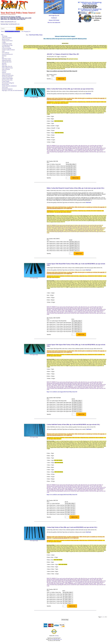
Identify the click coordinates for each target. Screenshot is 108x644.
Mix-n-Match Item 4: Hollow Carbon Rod (56, 173)
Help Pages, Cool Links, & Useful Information (12, 90)
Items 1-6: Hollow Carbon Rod (54, 164)
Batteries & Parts (6, 39)
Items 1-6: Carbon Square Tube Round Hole (57, 321)
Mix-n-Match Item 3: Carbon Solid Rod (56, 509)
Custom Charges (6, 81)
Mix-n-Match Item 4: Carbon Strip (55, 599)
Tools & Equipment (6, 74)
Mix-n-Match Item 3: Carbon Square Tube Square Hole (59, 406)
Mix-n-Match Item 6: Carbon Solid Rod (56, 514)
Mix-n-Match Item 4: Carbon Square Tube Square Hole (59, 408)
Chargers (4, 42)
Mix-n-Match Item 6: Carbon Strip (55, 603)
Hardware (4, 56)
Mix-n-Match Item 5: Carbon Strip (55, 601)
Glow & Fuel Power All (7, 54)
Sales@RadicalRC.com (10, 22)
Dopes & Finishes (6, 47)
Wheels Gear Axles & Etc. (8, 75)
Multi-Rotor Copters (7, 59)
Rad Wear (4, 63)
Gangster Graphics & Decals (8, 50)
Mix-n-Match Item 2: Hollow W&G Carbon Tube (58, 243)
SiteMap (57, 636)
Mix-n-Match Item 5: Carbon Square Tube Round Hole (59, 330)
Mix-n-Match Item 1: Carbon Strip (55, 594)
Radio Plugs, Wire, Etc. (7, 66)
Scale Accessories (6, 69)
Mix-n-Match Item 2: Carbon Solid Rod (56, 507)
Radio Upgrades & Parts (7, 68)
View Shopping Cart (26, 31)
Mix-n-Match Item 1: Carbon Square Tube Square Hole (59, 402)
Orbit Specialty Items (7, 62)
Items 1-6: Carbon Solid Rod (53, 503)
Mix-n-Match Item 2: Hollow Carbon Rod (56, 168)
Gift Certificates (6, 53)
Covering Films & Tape (7, 45)
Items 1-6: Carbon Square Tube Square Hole (57, 401)
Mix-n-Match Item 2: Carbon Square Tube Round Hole (59, 324)
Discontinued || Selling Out (8, 83)
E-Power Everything (7, 48)
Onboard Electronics (7, 60)
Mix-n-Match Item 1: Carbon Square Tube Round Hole (59, 323)
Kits (3, 57)
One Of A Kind (5, 84)
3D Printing (5, 36)
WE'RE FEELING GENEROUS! (9, 86)
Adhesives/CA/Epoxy (7, 38)
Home (2, 31)
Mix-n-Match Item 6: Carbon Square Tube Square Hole (59, 411)
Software (4, 72)
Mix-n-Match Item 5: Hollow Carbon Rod (56, 171)
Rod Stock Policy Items (7, 80)
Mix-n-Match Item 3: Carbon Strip (55, 598)
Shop (2, 35)
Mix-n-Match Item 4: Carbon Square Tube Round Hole (59, 328)
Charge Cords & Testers (7, 41)
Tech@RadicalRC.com (14, 24)
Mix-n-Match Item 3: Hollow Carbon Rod (56, 170)
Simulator (4, 71)
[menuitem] (12, 35)
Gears (3, 51)
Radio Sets (4, 65)
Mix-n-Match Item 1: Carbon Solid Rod (56, 505)
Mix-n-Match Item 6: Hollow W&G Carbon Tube (58, 251)
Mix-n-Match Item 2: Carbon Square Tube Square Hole (59, 404)
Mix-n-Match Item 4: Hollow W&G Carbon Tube (58, 247)
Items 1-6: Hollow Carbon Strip (54, 592)
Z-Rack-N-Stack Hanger (7, 78)
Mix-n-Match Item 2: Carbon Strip (55, 596)
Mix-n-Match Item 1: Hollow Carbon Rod (56, 166)
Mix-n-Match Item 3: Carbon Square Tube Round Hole (59, 326)
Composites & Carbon (7, 44)
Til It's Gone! (5, 87)
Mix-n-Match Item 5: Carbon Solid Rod (56, 512)
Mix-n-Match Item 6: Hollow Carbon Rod (56, 175)
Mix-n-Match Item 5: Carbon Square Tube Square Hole (59, 410)
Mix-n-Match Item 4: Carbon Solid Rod (56, 511)
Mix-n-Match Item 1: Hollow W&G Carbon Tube (58, 242)
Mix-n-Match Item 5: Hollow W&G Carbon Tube (58, 249)
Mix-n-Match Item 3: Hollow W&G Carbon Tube (58, 245)
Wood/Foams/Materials (7, 77)
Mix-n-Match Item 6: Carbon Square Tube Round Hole (59, 331)
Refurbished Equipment (7, 89)
